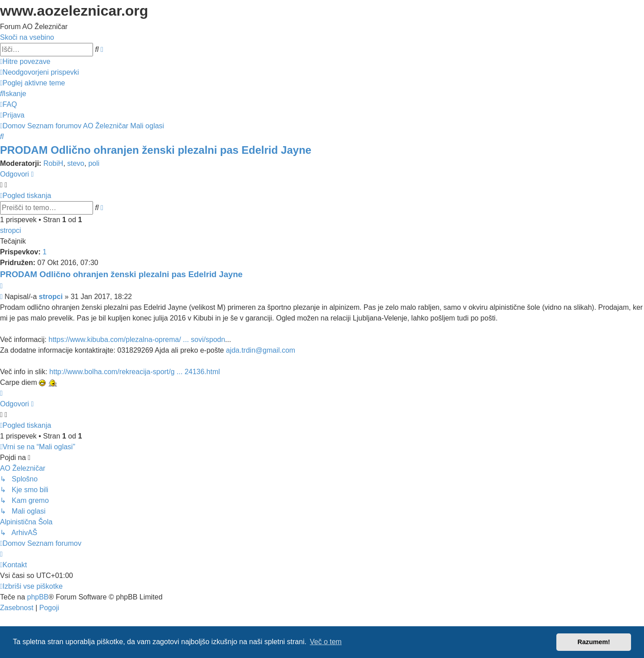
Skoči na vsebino (27, 37)
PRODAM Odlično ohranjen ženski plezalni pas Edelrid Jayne (156, 150)
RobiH (53, 163)
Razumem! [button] (594, 642)
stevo (76, 163)
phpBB (38, 597)
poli (94, 163)
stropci (11, 230)
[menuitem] (40, 72)
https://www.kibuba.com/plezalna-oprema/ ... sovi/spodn (137, 340)
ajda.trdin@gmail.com (261, 350)
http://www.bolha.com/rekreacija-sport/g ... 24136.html (135, 372)
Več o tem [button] (326, 642)
